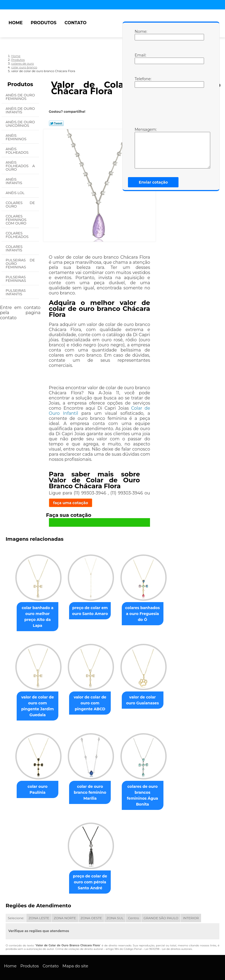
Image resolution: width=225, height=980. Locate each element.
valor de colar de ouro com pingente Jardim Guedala (35, 698)
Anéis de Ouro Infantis (20, 110)
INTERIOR (191, 902)
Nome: (140, 35)
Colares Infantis (14, 248)
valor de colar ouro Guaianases (145, 695)
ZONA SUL (115, 902)
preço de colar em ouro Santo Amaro (90, 611)
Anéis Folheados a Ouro (20, 166)
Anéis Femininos (17, 137)
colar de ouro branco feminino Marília (90, 782)
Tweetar (56, 123)
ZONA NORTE (65, 902)
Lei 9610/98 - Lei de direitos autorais (168, 933)
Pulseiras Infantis (16, 292)
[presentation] (169, 107)
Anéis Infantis (14, 181)
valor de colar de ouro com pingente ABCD (90, 698)
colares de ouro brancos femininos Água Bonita (145, 782)
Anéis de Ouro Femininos (20, 97)
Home (16, 23)
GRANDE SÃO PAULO (161, 902)
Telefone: (140, 82)
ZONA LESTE (39, 902)
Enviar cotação (153, 182)
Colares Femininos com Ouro (16, 220)
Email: (140, 58)
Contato (76, 23)
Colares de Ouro (20, 204)
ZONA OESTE (91, 902)
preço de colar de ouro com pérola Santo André (90, 866)
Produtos (44, 23)
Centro (133, 902)
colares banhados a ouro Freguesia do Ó (144, 614)
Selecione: (16, 902)
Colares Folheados (17, 235)
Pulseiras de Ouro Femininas (20, 264)
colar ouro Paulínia (35, 776)
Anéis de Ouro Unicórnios (20, 124)
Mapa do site (75, 950)
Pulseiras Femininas (16, 279)
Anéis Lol (15, 193)
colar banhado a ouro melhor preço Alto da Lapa (35, 614)
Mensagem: (140, 148)
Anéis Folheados (17, 151)
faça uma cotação (71, 503)
